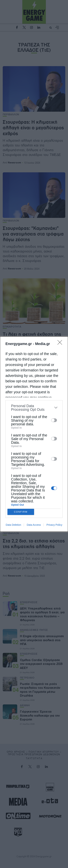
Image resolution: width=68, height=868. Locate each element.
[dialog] (34, 434)
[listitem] (34, 408)
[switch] (54, 420)
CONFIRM (21, 512)
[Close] (61, 344)
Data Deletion (14, 525)
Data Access (34, 525)
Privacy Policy (54, 525)
